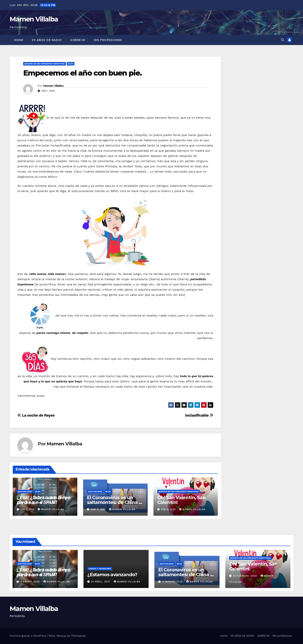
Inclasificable (199, 415)
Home (19, 40)
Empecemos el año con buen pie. (82, 73)
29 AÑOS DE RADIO (47, 40)
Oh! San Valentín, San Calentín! (181, 500)
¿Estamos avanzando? (112, 575)
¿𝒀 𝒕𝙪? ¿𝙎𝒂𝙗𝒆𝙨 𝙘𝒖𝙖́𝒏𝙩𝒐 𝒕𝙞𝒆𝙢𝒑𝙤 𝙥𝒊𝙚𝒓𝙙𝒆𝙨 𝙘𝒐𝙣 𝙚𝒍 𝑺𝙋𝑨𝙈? (43, 500)
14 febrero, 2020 (246, 576)
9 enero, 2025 (31, 582)
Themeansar (78, 636)
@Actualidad (25, 491)
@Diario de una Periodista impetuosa (45, 64)
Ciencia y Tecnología (100, 569)
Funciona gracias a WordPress (28, 636)
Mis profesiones (108, 40)
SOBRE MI (78, 40)
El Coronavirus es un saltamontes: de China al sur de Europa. (115, 502)
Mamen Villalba (34, 19)
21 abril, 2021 (101, 582)
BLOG (71, 64)
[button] (283, 40)
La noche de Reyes (36, 415)
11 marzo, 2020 (173, 582)
